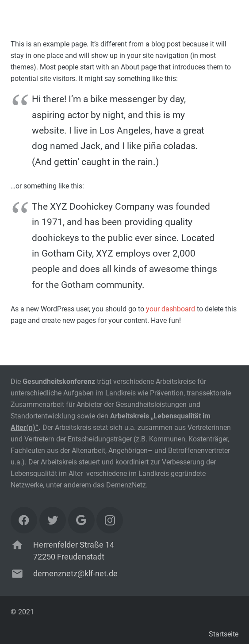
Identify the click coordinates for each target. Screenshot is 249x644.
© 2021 (22, 612)
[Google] (81, 520)
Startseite (224, 634)
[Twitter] (53, 520)
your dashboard (170, 309)
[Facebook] (24, 520)
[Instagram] (110, 520)
